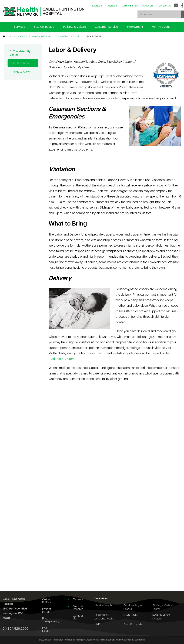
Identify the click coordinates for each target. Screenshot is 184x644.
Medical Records (78, 608)
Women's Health (41, 37)
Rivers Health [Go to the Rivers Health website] (131, 615)
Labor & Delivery (19, 63)
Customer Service (106, 27)
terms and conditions (134, 640)
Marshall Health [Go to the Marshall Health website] (103, 606)
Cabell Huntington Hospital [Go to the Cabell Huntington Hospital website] (133, 607)
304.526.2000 (15, 629)
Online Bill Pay (47, 601)
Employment (135, 27)
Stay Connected (44, 27)
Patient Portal (47, 611)
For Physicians (161, 27)
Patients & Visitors (74, 27)
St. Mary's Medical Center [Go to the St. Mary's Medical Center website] (163, 607)
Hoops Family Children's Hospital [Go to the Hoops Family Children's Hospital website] (105, 617)
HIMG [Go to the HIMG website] (98, 624)
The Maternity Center (67, 37)
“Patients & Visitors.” (62, 359)
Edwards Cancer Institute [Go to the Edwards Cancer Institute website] (162, 617)
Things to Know (20, 72)
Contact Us (78, 617)
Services (19, 27)
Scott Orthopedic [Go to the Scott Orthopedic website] (133, 624)
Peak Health (46, 630)
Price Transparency (49, 620)
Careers (78, 600)
